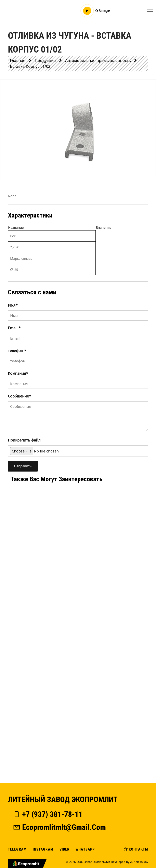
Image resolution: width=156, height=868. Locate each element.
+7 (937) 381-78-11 (48, 814)
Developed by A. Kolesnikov (129, 862)
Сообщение (19, 396)
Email (14, 328)
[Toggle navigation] (150, 11)
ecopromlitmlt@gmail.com (59, 827)
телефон (17, 351)
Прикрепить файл (24, 440)
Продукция (45, 60)
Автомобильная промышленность (98, 60)
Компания (18, 373)
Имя (13, 305)
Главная (18, 60)
